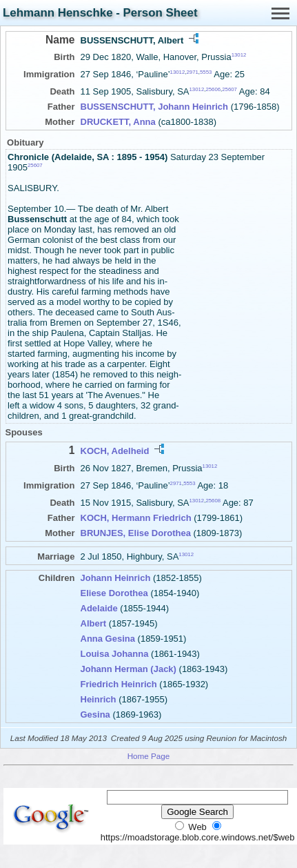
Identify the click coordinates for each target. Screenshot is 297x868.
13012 (239, 55)
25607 (229, 89)
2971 (192, 72)
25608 (213, 501)
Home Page (149, 756)
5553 (206, 72)
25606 (213, 89)
